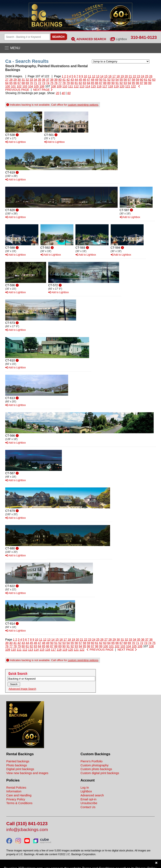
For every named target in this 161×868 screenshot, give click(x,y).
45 (80, 80)
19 (122, 76)
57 (129, 80)
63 (154, 80)
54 (117, 80)
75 (52, 83)
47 (88, 80)
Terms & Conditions (19, 803)
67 (19, 83)
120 (122, 86)
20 (126, 76)
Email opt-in (88, 799)
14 (102, 76)
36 (44, 80)
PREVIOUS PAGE (100, 650)
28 (11, 80)
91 (117, 83)
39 (56, 80)
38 (52, 80)
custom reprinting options (83, 105)
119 (116, 86)
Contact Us (88, 807)
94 (129, 83)
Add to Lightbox (16, 142)
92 (121, 83)
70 (31, 83)
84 (88, 83)
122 (133, 86)
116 (99, 86)
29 (15, 80)
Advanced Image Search (22, 689)
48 (93, 80)
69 (27, 83)
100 (8, 86)
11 (90, 76)
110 (65, 86)
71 (35, 83)
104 (31, 86)
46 (84, 80)
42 (68, 80)
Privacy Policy (16, 799)
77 (60, 83)
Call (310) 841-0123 (27, 824)
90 (113, 83)
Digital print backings (20, 769)
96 (138, 83)
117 (105, 86)
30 (19, 80)
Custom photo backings (96, 769)
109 (59, 86)
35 (40, 80)
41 (64, 80)
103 (25, 86)
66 (15, 83)
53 (113, 80)
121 (128, 86)
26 (151, 76)
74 (48, 83)
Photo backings (17, 765)
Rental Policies (16, 788)
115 (93, 86)
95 (134, 83)
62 (150, 80)
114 (88, 86)
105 (36, 86)
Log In (85, 788)
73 (44, 83)
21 (130, 76)
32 (27, 80)
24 (143, 76)
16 (110, 76)
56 (125, 80)
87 (101, 83)
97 (142, 83)
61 (146, 80)
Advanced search (92, 795)
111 (71, 86)
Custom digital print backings (100, 773)
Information (14, 791)
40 (60, 80)
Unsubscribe (89, 803)
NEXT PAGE (43, 90)
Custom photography (95, 765)
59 (138, 80)
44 (76, 80)
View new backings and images (27, 773)
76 (56, 83)
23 (139, 76)
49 (97, 80)
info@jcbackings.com (27, 830)
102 (19, 86)
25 (147, 76)
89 (109, 83)
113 (82, 86)
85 (93, 83)
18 (118, 76)
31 (23, 80)
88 (105, 83)
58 (134, 80)
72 (40, 83)
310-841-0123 (144, 37)
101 (13, 86)
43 (72, 80)
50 (101, 80)
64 (7, 83)
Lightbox (121, 39)
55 (121, 80)
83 (84, 83)
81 (76, 83)
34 (35, 80)
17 (114, 76)
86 (97, 83)
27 (7, 80)
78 (64, 83)
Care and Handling (19, 795)
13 (98, 76)
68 (23, 83)
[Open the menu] (80, 48)
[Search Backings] (27, 37)
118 (111, 86)
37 (48, 80)
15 (106, 76)
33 (31, 80)
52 (109, 80)
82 (80, 83)
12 (94, 76)
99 (150, 83)
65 (11, 83)
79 (68, 83)
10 (86, 76)
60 (142, 80)
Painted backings (18, 761)
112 (76, 86)
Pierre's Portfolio (92, 761)
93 (125, 83)
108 (53, 86)
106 (42, 86)
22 (134, 76)
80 (72, 83)
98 (146, 83)
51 (105, 80)
